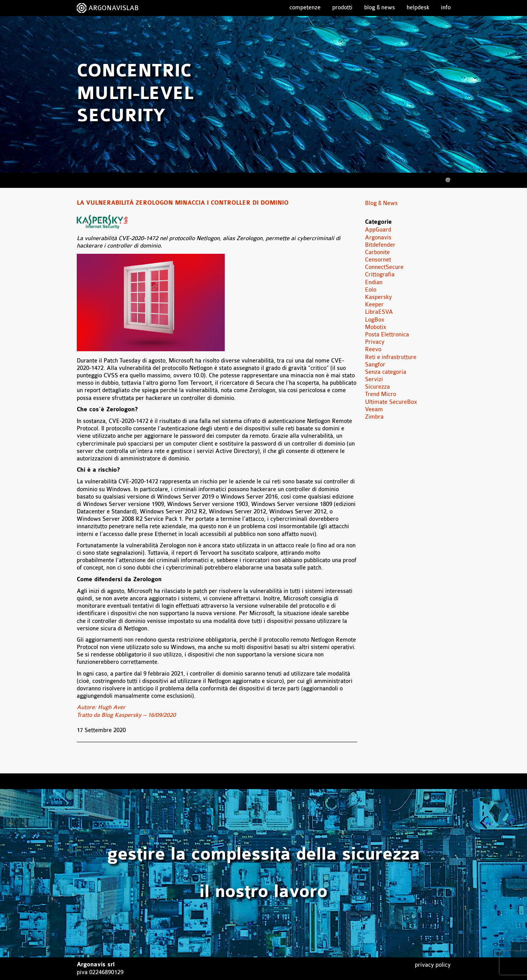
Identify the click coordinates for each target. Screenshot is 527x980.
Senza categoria (386, 372)
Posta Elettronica (387, 335)
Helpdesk (418, 8)
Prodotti (342, 8)
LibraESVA (379, 312)
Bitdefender (380, 245)
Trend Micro (381, 394)
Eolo (371, 290)
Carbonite (377, 252)
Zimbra (374, 417)
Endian (374, 282)
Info (446, 8)
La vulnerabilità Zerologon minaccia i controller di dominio (183, 203)
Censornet (378, 260)
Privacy (375, 342)
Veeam (374, 410)
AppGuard (378, 230)
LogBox (375, 320)
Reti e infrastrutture (391, 357)
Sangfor (375, 365)
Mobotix (376, 327)
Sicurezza (377, 387)
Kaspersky (378, 297)
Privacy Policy (433, 965)
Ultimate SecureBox (391, 402)
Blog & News (380, 8)
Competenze (305, 8)
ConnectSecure (384, 267)
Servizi (374, 379)
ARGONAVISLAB (114, 8)
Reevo (373, 349)
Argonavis (378, 238)
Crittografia (380, 275)
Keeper (374, 305)
